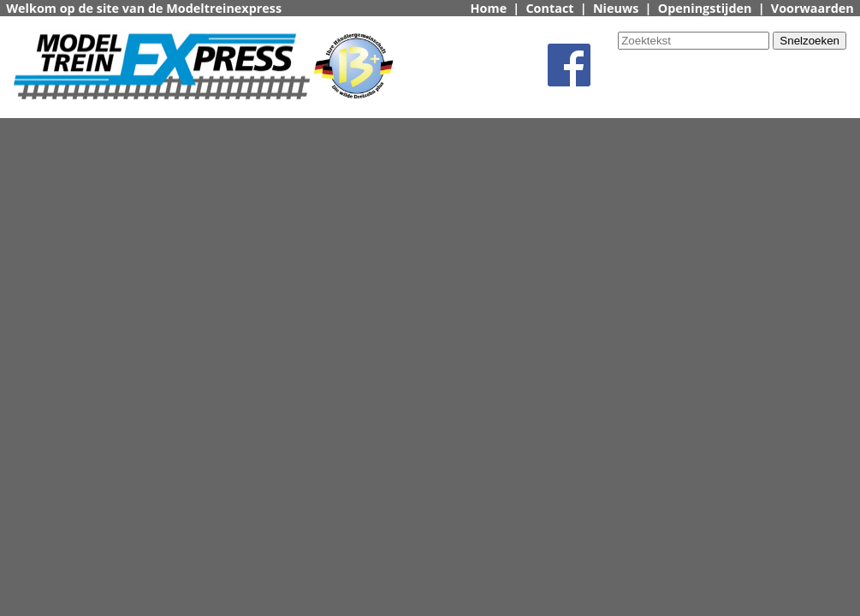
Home (489, 8)
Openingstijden (705, 8)
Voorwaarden (813, 8)
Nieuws (616, 8)
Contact (549, 8)
